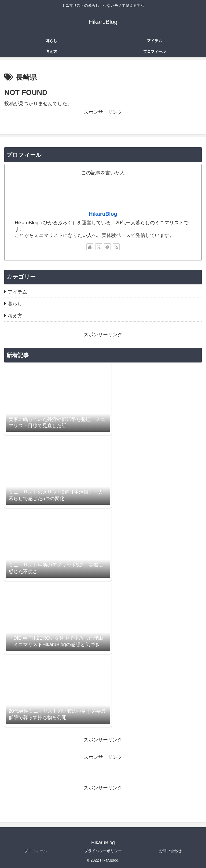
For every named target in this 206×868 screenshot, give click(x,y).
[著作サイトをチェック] (90, 247)
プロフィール (36, 851)
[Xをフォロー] (99, 247)
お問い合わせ (170, 851)
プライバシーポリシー (103, 851)
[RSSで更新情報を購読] (116, 247)
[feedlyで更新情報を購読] (107, 247)
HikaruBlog (103, 214)
